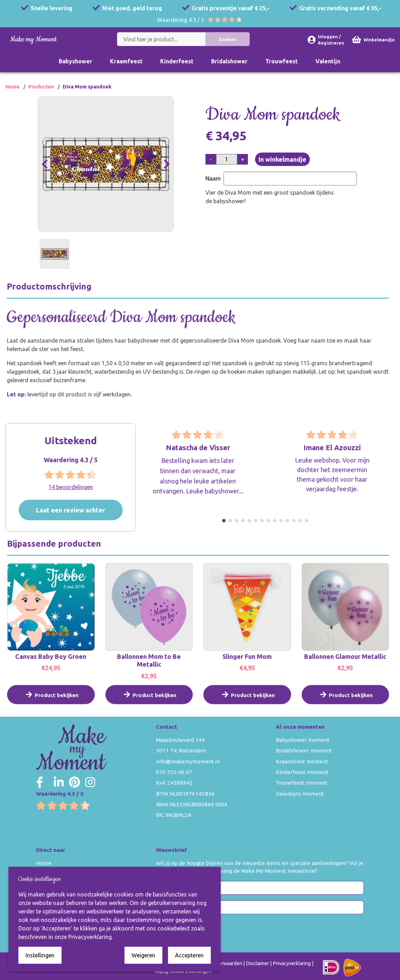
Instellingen (40, 955)
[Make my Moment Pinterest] (74, 782)
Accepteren (189, 955)
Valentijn (328, 61)
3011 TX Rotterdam (181, 750)
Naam (215, 179)
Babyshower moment (303, 740)
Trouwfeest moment (302, 783)
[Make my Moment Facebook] (40, 782)
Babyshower (76, 61)
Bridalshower (229, 61)
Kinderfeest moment (302, 772)
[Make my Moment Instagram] (90, 782)
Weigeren (143, 955)
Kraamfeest (126, 61)
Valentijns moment (300, 794)
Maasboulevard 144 (180, 740)
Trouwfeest (282, 61)
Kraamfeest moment (302, 761)
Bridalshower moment (304, 750)
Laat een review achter (84, 510)
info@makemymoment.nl (188, 761)
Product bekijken (51, 705)
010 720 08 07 (174, 772)
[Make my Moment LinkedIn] (59, 782)
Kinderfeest (177, 61)
